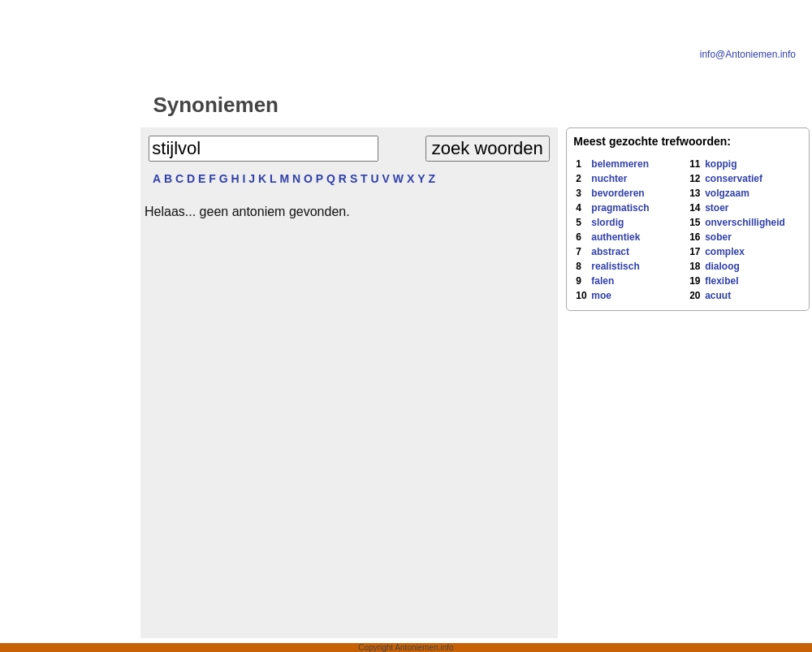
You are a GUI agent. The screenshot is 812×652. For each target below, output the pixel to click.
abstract (610, 252)
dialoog (722, 266)
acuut (718, 296)
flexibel (721, 281)
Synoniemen (216, 105)
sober (718, 237)
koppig (721, 164)
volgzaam (727, 193)
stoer (717, 208)
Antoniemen (427, 105)
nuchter (609, 179)
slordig (607, 222)
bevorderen (618, 193)
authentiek (615, 237)
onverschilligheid (745, 222)
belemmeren (620, 164)
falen (603, 281)
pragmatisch (620, 208)
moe (601, 296)
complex (725, 252)
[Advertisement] (67, 343)
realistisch (615, 266)
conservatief (734, 179)
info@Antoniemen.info (748, 54)
